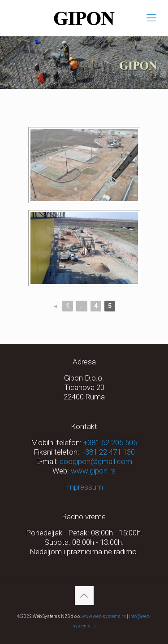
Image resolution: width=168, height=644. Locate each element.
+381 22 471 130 (108, 452)
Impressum (84, 487)
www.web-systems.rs (104, 616)
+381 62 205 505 (110, 442)
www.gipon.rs (93, 471)
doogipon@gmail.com (96, 461)
